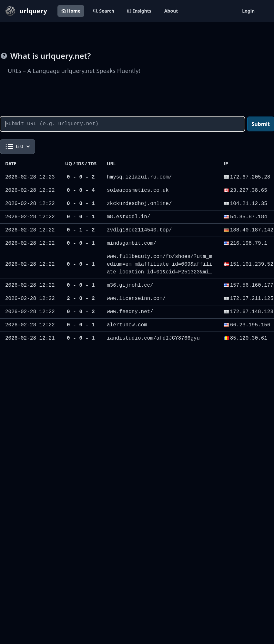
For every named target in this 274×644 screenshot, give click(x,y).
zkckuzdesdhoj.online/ (139, 204)
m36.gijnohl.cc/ (130, 285)
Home (71, 11)
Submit (261, 124)
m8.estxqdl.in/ (128, 217)
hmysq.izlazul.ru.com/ (139, 177)
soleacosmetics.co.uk (138, 190)
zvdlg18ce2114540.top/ (139, 230)
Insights (139, 11)
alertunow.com (127, 325)
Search (104, 11)
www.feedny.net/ (130, 312)
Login (248, 11)
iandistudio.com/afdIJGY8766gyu (153, 338)
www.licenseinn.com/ (136, 299)
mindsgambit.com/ (132, 243)
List (18, 147)
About (171, 11)
